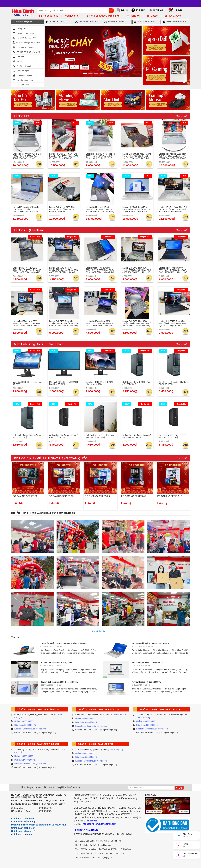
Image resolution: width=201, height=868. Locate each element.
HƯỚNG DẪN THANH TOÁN (87, 22)
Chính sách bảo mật (22, 834)
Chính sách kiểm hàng (23, 822)
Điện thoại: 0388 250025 (25, 725)
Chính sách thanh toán (23, 828)
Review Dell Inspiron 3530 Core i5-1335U (59, 682)
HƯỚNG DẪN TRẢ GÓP (114, 22)
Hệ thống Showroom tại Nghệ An (103, 16)
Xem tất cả (182, 116)
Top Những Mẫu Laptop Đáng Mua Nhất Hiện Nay (63, 643)
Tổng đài (135, 16)
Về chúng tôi (72, 16)
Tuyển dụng (175, 16)
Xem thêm (98, 631)
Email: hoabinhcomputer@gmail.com (30, 729)
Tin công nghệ (51, 16)
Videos (154, 16)
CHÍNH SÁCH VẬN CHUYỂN (174, 22)
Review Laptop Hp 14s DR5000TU (147, 663)
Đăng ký (179, 788)
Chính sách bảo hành (22, 818)
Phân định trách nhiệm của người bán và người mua (39, 825)
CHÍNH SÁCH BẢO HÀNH (144, 22)
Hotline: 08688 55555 (24, 721)
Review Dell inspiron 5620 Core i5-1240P (151, 643)
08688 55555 (45, 808)
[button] (52, 52)
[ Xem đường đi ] (120, 715)
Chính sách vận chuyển (24, 831)
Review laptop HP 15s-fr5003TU (146, 682)
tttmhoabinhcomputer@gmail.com (99, 824)
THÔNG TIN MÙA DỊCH (56, 22)
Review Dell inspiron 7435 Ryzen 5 (56, 663)
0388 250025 (45, 811)
